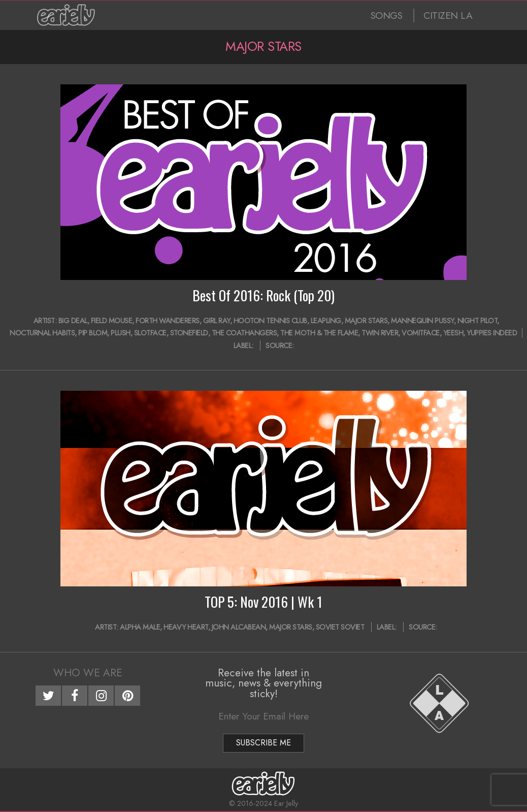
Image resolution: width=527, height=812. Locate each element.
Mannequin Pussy (422, 321)
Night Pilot (477, 321)
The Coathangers (244, 333)
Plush (121, 333)
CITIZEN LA (448, 15)
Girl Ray (217, 321)
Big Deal (73, 321)
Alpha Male (140, 627)
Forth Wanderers (168, 321)
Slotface (150, 333)
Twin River (380, 333)
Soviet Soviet (340, 627)
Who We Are (88, 673)
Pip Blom (93, 333)
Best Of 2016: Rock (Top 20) (263, 295)
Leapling (326, 321)
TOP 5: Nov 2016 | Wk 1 (263, 602)
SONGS (387, 15)
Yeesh (453, 333)
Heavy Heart (186, 627)
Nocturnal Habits (42, 333)
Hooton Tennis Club (270, 321)
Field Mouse (112, 321)
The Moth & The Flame (319, 333)
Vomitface (421, 333)
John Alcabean (239, 627)
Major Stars (366, 321)
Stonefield (189, 333)
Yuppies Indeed (492, 333)
